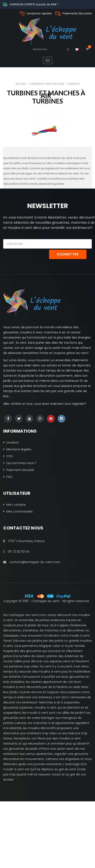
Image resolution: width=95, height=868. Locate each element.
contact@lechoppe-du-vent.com (32, 562)
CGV (10, 456)
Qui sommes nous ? (21, 463)
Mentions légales (19, 449)
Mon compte (16, 505)
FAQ (9, 477)
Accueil (21, 84)
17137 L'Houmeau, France (24, 541)
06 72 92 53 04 (16, 552)
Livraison (13, 442)
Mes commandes (20, 511)
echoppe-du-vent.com (28, 615)
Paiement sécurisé (20, 470)
